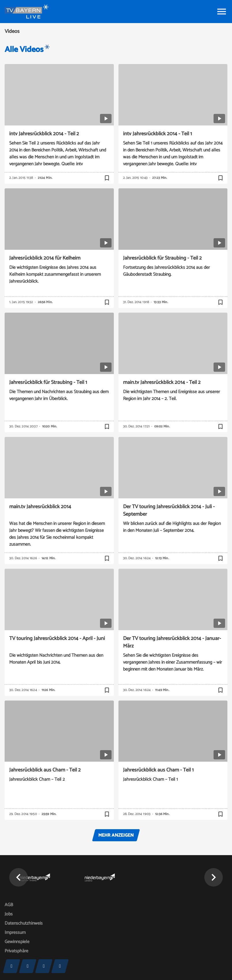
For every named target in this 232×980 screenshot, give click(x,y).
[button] (18, 877)
